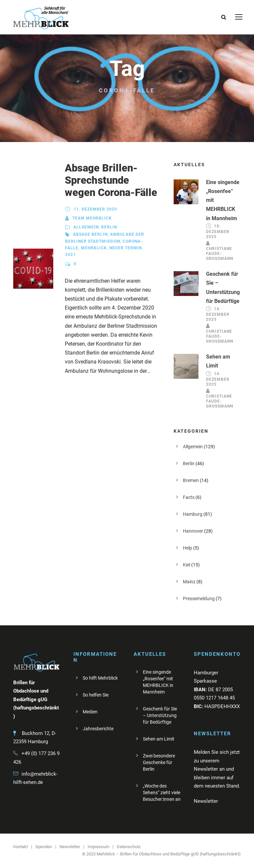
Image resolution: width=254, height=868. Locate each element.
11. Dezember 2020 (95, 209)
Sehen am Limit (159, 739)
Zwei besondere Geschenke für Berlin (159, 762)
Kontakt (21, 847)
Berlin (109, 227)
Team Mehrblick (92, 218)
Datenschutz (129, 847)
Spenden (44, 847)
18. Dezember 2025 (218, 231)
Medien (90, 712)
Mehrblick (94, 248)
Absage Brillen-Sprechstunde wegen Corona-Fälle (111, 180)
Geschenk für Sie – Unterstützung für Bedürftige (160, 715)
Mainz (189, 582)
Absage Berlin (90, 234)
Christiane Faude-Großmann (220, 254)
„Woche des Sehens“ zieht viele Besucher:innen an (162, 793)
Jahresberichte (98, 729)
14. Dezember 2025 (218, 314)
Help (188, 548)
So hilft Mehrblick (100, 678)
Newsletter (70, 847)
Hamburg (193, 514)
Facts (189, 497)
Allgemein (86, 227)
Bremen (191, 480)
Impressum (98, 847)
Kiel (187, 565)
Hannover (193, 531)
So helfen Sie (96, 695)
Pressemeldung (199, 599)
